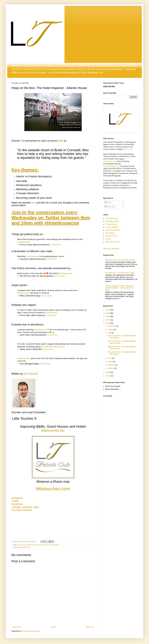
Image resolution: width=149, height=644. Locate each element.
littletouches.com (53, 489)
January (111, 368)
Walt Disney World (112, 242)
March (111, 362)
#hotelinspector (24, 293)
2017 (108, 320)
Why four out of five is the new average (120, 260)
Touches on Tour (112, 236)
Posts (108, 202)
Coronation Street (112, 221)
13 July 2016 (55, 245)
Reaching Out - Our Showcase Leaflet (120, 273)
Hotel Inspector (44, 545)
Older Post (90, 627)
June (110, 358)
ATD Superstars (111, 218)
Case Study (22, 545)
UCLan (108, 239)
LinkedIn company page (25, 507)
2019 (108, 313)
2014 (108, 376)
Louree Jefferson (112, 227)
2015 (108, 372)
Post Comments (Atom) (31, 631)
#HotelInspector (24, 242)
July (110, 333)
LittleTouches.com (110, 161)
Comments (110, 207)
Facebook (17, 504)
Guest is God (128, 149)
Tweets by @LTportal (111, 249)
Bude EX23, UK (25, 547)
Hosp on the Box (33, 545)
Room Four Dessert (113, 230)
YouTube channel (21, 510)
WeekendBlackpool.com (112, 166)
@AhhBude (46, 347)
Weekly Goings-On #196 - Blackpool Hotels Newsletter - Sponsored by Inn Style (120, 288)
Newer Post (17, 627)
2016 (108, 323)
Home (53, 627)
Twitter (15, 501)
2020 (108, 310)
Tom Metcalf (31, 374)
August (111, 330)
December (112, 326)
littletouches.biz (53, 430)
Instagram (17, 498)
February (112, 365)
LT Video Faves (111, 224)
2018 (108, 316)
